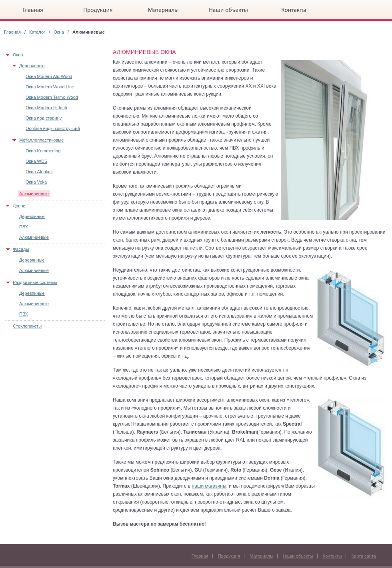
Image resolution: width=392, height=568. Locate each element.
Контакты (332, 556)
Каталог (37, 32)
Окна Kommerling (43, 151)
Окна (59, 32)
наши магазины (209, 486)
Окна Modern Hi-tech (46, 108)
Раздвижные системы (35, 282)
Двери (19, 206)
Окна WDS (36, 161)
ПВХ (24, 227)
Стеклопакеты (27, 326)
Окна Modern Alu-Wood (49, 76)
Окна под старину (44, 118)
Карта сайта (364, 556)
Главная (12, 32)
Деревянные (32, 66)
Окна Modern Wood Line (50, 87)
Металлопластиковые (41, 140)
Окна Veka (36, 182)
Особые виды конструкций (53, 128)
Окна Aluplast (39, 172)
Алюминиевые (34, 194)
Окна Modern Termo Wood (52, 97)
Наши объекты (298, 556)
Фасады (21, 249)
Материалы (261, 556)
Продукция (229, 556)
